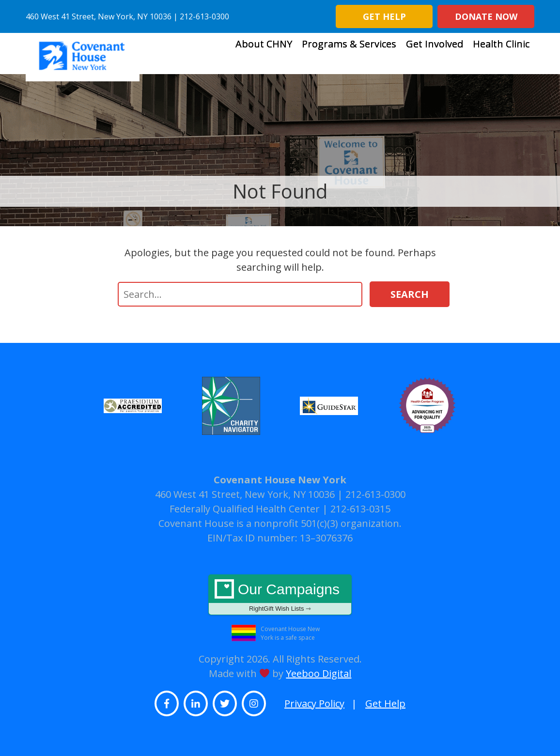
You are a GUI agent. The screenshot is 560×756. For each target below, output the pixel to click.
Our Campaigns (280, 597)
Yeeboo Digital (319, 673)
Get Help (384, 16)
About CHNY (264, 54)
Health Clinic (501, 54)
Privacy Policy (314, 703)
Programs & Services (349, 54)
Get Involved (435, 54)
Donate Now (486, 16)
